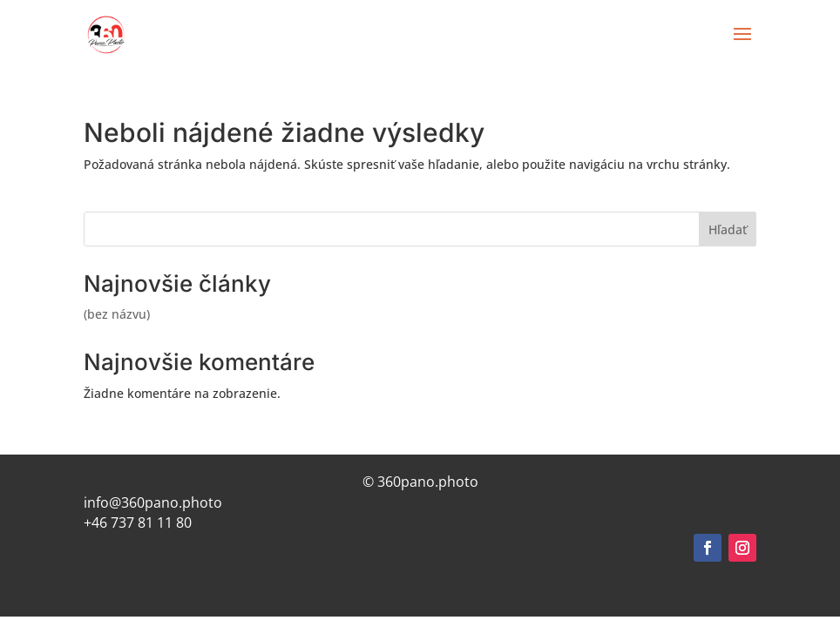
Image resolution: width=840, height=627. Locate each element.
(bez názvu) (117, 314)
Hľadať (728, 229)
